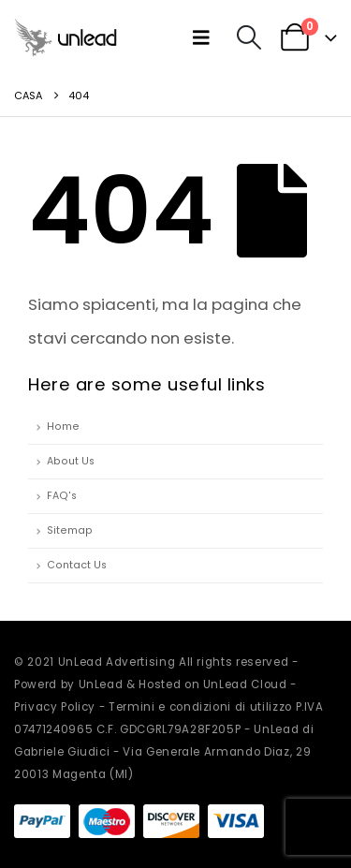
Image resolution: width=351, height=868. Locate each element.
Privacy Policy (55, 707)
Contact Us (77, 565)
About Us (71, 461)
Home (63, 427)
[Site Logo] (66, 37)
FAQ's (62, 496)
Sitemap (70, 530)
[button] (205, 37)
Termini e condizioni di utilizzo (200, 707)
